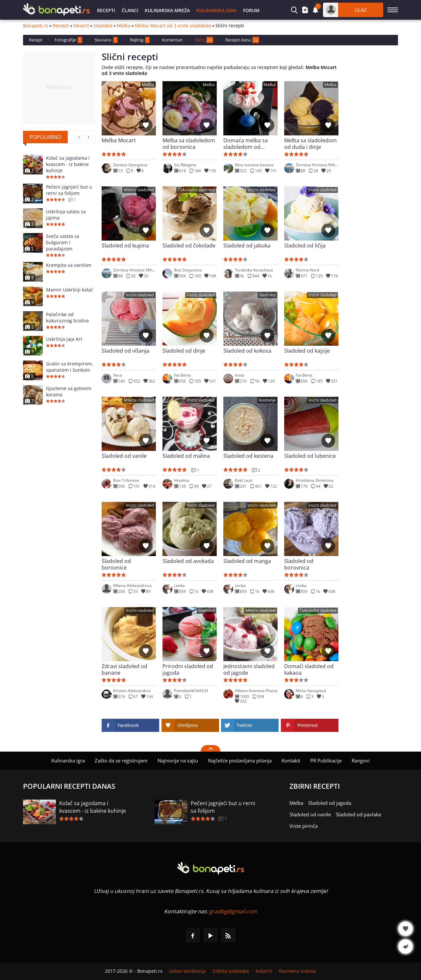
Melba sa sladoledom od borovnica (189, 144)
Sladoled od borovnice (116, 564)
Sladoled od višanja (125, 351)
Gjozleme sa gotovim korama (69, 391)
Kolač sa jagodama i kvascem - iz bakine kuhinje (68, 164)
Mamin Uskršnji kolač (70, 290)
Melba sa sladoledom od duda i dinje (310, 144)
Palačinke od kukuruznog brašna (67, 317)
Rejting (140, 40)
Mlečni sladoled (139, 190)
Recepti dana (242, 40)
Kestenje (267, 400)
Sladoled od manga (247, 561)
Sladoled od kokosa (247, 351)
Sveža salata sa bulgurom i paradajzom (63, 242)
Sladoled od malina (186, 456)
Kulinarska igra (216, 10)
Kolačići (264, 971)
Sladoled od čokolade (189, 246)
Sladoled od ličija (305, 246)
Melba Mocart (119, 140)
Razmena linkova (297, 971)
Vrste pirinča (304, 826)
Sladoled (103, 26)
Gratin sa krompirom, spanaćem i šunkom (70, 367)
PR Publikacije (326, 760)
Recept (36, 40)
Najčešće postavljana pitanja (240, 760)
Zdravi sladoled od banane (124, 669)
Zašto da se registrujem (121, 760)
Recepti (106, 10)
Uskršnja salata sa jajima (66, 215)
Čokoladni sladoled (196, 190)
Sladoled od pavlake (359, 814)
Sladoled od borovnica (299, 564)
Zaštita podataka (231, 971)
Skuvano (106, 40)
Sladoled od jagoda (330, 803)
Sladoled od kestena (248, 456)
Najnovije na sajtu (178, 760)
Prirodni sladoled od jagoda (188, 669)
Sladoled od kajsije (307, 351)
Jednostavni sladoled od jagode (249, 669)
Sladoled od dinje (184, 351)
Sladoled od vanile (124, 456)
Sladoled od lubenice (310, 456)
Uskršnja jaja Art (64, 339)
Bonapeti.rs (36, 26)
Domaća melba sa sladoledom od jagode (246, 144)
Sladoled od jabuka (247, 246)
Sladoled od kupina (125, 246)
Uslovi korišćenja (187, 971)
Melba (124, 26)
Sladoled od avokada (188, 561)
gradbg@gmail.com (233, 911)
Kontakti (291, 760)
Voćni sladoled (261, 190)
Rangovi (361, 760)
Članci (130, 10)
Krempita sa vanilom (69, 265)
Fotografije (68, 40)
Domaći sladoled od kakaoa (309, 669)
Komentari (172, 40)
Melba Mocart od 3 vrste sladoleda (173, 26)
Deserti (81, 26)
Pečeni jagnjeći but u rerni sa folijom (69, 190)
